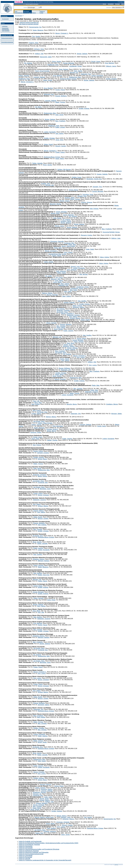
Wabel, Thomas (60, 102)
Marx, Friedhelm (60, 121)
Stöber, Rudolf (48, 80)
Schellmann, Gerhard (39, 792)
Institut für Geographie (26, 846)
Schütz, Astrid (101, 426)
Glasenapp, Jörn (66, 370)
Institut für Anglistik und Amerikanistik (30, 841)
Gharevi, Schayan (87, 202)
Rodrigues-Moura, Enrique (68, 79)
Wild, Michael (83, 274)
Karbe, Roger (51, 600)
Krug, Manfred (109, 63)
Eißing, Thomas (75, 199)
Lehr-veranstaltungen (19, 12)
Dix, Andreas (28, 63)
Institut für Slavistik (24, 859)
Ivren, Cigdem (68, 252)
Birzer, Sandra (57, 62)
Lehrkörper (5, 26)
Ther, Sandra (36, 36)
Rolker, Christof (60, 127)
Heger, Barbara (64, 69)
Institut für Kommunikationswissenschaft (31, 854)
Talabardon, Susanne (73, 315)
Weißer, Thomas (52, 440)
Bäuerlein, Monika (55, 204)
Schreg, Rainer (73, 190)
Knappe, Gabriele (102, 174)
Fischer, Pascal (60, 90)
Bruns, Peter (35, 439)
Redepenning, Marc (75, 77)
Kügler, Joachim (68, 331)
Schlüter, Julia (45, 184)
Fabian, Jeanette (24, 76)
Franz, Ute (36, 401)
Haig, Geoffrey (82, 301)
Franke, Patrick (60, 152)
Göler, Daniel (59, 115)
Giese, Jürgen (65, 835)
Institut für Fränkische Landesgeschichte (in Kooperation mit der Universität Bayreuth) (45, 860)
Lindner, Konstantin (97, 76)
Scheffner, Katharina (50, 831)
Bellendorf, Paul (86, 74)
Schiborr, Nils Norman (64, 169)
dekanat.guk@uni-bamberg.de (29, 23)
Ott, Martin (38, 107)
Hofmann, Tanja (39, 49)
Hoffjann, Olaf (39, 54)
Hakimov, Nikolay (47, 293)
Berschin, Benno (72, 404)
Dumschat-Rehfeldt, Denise (111, 232)
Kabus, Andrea (104, 257)
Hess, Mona (71, 343)
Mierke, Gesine (42, 476)
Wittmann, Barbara (43, 561)
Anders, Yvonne (36, 425)
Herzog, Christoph (52, 295)
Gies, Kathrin (59, 133)
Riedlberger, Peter (53, 65)
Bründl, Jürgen (96, 62)
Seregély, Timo (97, 187)
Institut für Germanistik (26, 848)
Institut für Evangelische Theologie (29, 845)
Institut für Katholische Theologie (29, 851)
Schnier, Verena (65, 201)
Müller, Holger (62, 273)
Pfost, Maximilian (58, 426)
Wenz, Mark (38, 403)
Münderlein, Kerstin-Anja (94, 179)
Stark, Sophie (78, 71)
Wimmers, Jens (56, 279)
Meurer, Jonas (59, 226)
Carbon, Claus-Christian (45, 423)
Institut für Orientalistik (26, 856)
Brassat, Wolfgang (61, 96)
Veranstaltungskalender (7, 42)
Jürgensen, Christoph (63, 310)
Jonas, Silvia (59, 140)
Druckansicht (5, 19)
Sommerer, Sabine (43, 705)
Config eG (116, 865)
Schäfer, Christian (111, 79)
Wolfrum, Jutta (116, 238)
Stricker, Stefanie (82, 54)
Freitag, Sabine (36, 414)
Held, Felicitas (94, 209)
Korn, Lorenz (81, 357)
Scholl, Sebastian (61, 212)
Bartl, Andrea (36, 404)
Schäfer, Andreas (84, 108)
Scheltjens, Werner (112, 404)
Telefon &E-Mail (42, 12)
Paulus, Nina (39, 833)
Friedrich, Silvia (33, 43)
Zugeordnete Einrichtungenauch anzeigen (6, 29)
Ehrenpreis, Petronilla (57, 241)
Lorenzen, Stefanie (39, 77)
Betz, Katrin (73, 290)
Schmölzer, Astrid (88, 195)
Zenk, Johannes (72, 270)
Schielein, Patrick (66, 221)
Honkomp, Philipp (36, 432)
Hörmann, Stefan (116, 414)
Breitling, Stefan (70, 198)
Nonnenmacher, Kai (35, 27)
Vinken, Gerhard (51, 323)
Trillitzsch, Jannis (111, 66)
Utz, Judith (49, 276)
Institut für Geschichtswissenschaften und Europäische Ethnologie (39, 849)
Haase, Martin (60, 159)
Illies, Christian (61, 326)
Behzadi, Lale (50, 185)
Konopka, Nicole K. (52, 429)
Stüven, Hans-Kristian (68, 246)
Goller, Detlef (90, 249)
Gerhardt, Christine (43, 453)
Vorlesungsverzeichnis (7, 38)
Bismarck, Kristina (87, 235)
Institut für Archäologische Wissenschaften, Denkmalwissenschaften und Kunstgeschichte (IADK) (48, 843)
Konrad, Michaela (69, 63)
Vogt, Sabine (73, 317)
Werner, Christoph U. (62, 33)
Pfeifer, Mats (72, 245)
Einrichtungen (19, 16)
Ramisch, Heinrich (46, 784)
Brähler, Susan (77, 177)
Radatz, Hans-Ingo (43, 575)
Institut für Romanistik (25, 857)
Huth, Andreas (42, 525)
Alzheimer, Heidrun (79, 307)
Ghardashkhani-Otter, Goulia (57, 254)
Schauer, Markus (75, 318)
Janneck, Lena (75, 267)
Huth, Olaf (41, 612)
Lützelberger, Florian (75, 66)
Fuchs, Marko (59, 281)
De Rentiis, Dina (42, 412)
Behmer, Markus (51, 417)
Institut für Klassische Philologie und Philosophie (34, 852)
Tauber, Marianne (38, 30)
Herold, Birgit (49, 817)
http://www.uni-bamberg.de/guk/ (29, 24)
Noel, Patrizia (37, 445)
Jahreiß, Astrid (55, 213)
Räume (34, 13)
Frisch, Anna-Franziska (42, 71)
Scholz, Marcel (51, 431)
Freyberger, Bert (69, 243)
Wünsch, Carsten (61, 146)
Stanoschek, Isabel (46, 57)
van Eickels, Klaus (62, 312)
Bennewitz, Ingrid (45, 489)
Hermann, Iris (74, 72)
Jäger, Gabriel (65, 284)
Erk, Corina (59, 277)
